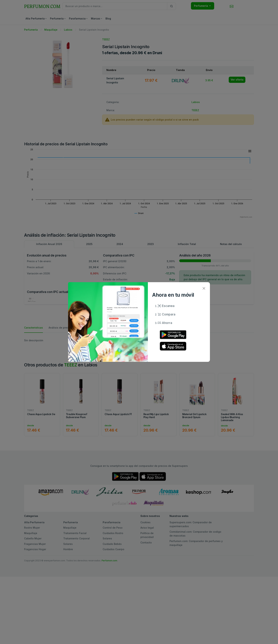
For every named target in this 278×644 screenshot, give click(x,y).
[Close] (204, 288)
